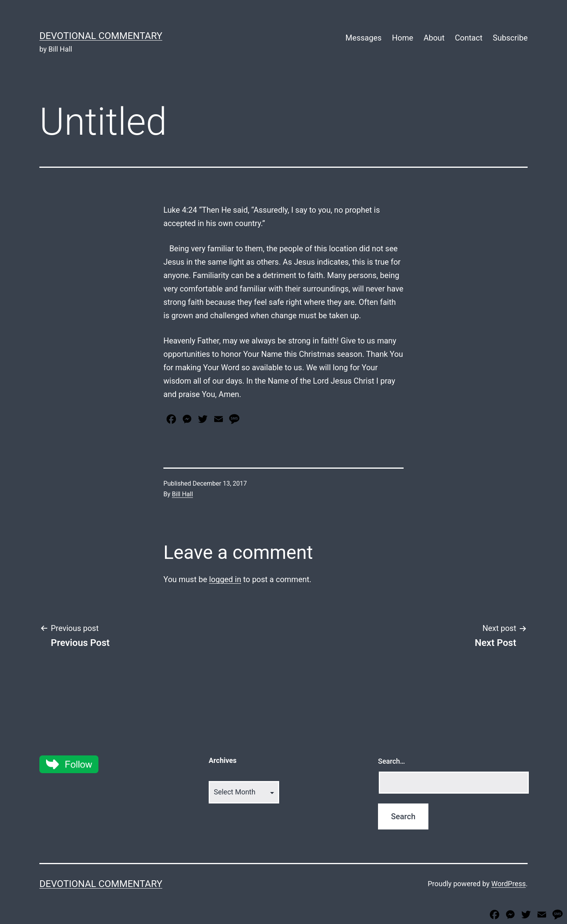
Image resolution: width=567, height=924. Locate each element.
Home (402, 38)
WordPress (509, 884)
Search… (392, 761)
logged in (225, 579)
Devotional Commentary (101, 36)
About (434, 38)
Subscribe (510, 38)
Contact (469, 38)
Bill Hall (183, 494)
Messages (363, 38)
